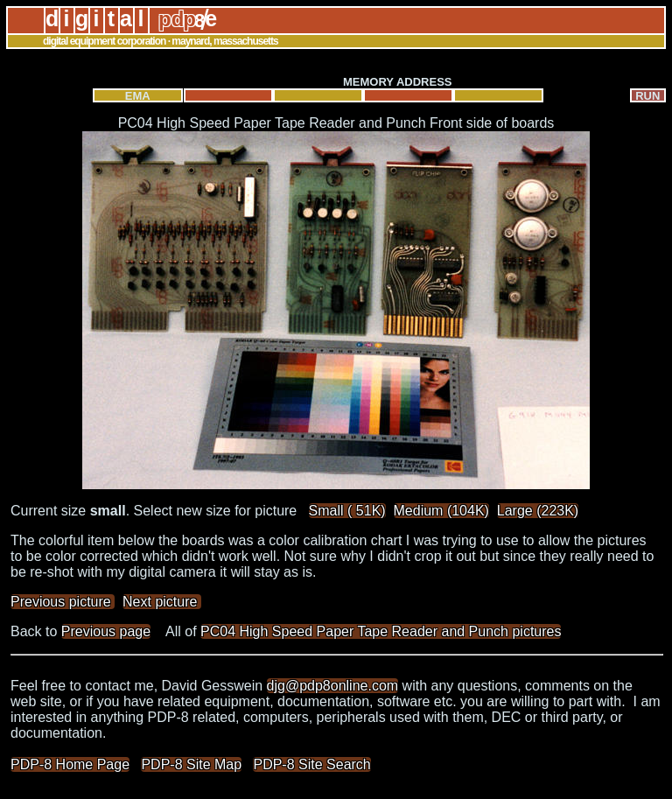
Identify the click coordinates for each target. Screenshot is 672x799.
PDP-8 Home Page (70, 764)
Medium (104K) (441, 511)
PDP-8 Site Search (311, 764)
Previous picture (63, 602)
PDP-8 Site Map (191, 764)
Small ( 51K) (347, 511)
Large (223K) (538, 511)
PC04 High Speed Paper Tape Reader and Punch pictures (381, 631)
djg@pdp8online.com (333, 686)
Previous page (106, 631)
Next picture (162, 602)
